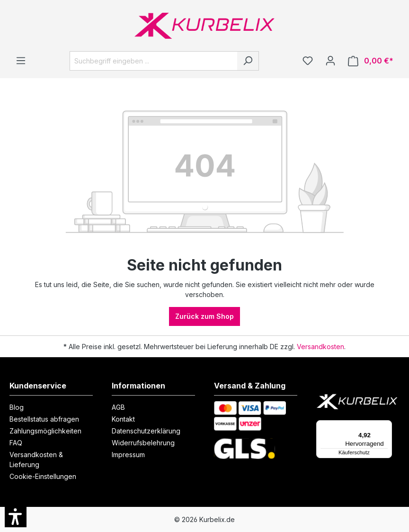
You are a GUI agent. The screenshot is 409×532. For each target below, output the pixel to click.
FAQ (16, 443)
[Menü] (21, 61)
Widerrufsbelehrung (143, 443)
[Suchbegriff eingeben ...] (153, 61)
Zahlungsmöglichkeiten (45, 431)
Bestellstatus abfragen (44, 419)
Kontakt (123, 419)
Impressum (128, 455)
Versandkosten (320, 347)
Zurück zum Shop (204, 316)
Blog (17, 407)
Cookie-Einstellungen (43, 476)
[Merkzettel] (308, 61)
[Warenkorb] (371, 61)
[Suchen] (248, 61)
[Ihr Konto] (330, 61)
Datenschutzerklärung (146, 431)
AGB (118, 407)
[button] (16, 516)
